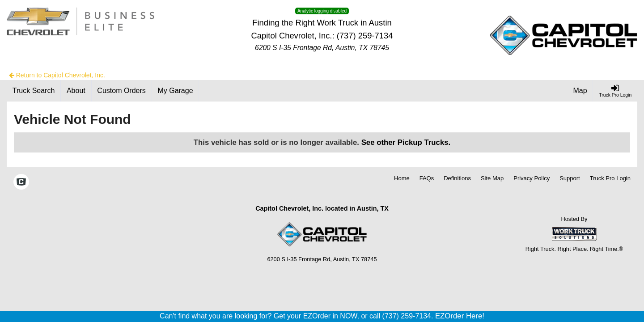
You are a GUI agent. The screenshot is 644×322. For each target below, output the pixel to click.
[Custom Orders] (122, 91)
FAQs (427, 178)
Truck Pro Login (610, 178)
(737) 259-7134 (365, 36)
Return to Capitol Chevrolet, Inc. (57, 75)
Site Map (492, 178)
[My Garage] (176, 91)
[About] (76, 91)
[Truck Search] (34, 91)
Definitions (457, 178)
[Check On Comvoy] (21, 183)
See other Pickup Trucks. (406, 142)
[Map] (580, 91)
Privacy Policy (532, 178)
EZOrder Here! (460, 316)
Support (570, 178)
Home (402, 178)
